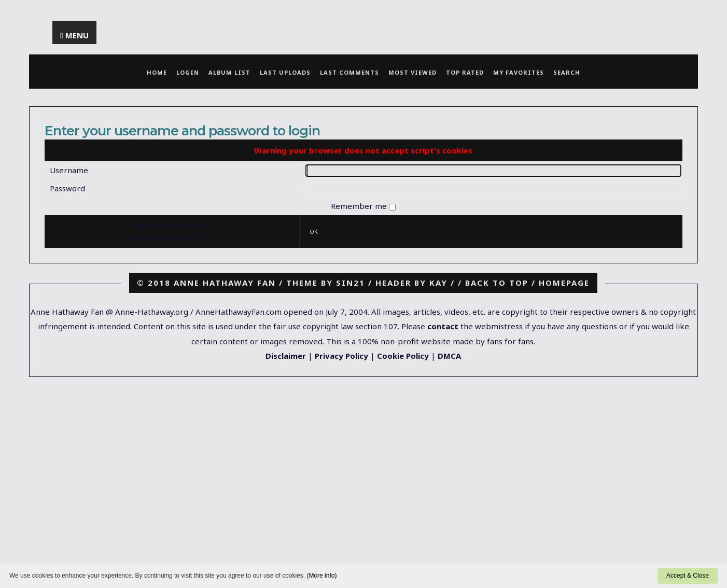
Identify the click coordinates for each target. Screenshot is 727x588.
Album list (229, 72)
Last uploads (285, 72)
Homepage (564, 283)
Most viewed (413, 72)
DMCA (449, 356)
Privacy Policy (341, 356)
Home (157, 72)
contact (443, 326)
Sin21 (351, 283)
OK (314, 232)
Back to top (497, 283)
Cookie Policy (403, 356)
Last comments (349, 72)
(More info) (321, 576)
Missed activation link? (172, 237)
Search (567, 72)
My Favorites (519, 72)
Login (188, 72)
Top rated (465, 72)
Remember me (360, 206)
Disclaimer (286, 356)
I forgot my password (172, 226)
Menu (77, 35)
